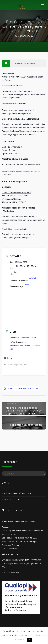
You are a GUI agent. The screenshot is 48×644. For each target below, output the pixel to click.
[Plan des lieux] (24, 307)
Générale (33, 278)
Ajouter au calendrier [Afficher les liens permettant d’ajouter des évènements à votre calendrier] (21, 389)
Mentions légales (13, 500)
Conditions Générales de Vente (20, 493)
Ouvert (27, 284)
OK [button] (30, 640)
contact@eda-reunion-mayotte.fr (17, 192)
